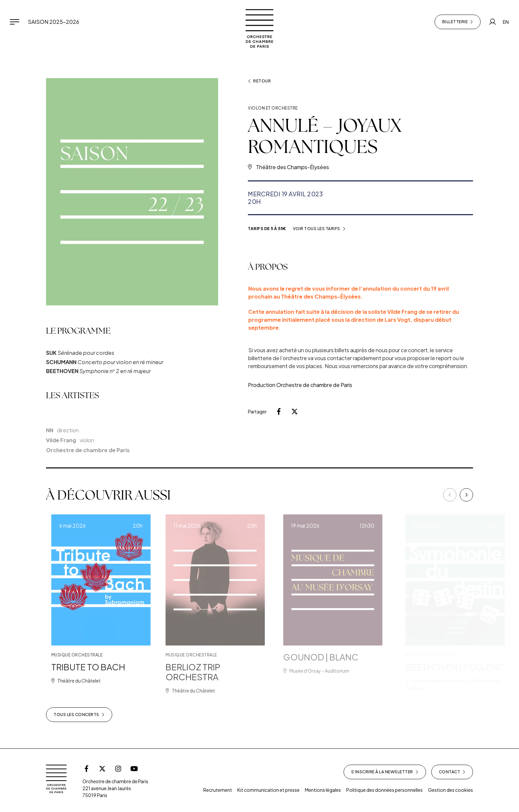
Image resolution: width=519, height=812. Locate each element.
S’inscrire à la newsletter (385, 772)
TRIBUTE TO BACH (97, 667)
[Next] (466, 495)
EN (506, 22)
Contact (452, 772)
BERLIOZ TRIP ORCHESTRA (208, 672)
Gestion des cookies (450, 790)
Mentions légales (323, 790)
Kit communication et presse (268, 790)
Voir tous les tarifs (319, 229)
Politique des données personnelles (384, 790)
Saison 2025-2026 (53, 22)
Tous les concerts (79, 715)
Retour (259, 81)
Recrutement (218, 790)
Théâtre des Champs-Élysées (292, 167)
